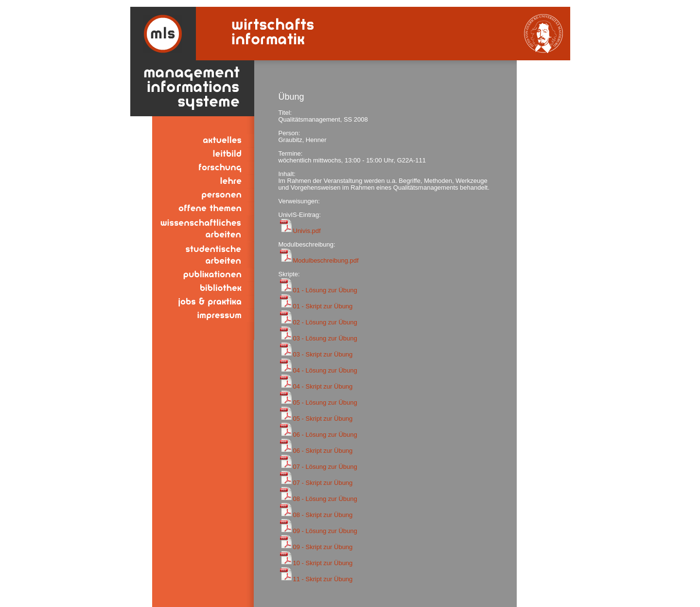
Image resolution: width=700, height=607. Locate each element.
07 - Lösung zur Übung (325, 467)
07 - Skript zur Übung (323, 483)
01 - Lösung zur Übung (325, 290)
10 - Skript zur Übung (323, 563)
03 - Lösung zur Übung (325, 338)
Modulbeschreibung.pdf (326, 260)
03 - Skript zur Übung (323, 354)
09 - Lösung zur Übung (325, 531)
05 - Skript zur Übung (323, 419)
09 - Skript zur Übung (323, 547)
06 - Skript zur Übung (323, 451)
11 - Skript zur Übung (323, 579)
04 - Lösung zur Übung (325, 370)
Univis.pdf (307, 231)
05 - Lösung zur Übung (325, 402)
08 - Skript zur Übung (323, 515)
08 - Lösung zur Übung (325, 499)
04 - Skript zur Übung (323, 386)
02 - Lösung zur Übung (325, 322)
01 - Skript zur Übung (323, 306)
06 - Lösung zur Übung (325, 435)
